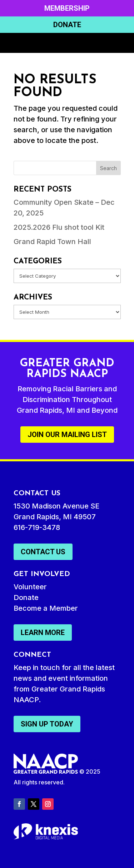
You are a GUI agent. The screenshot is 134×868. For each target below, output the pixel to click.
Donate (67, 25)
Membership (67, 8)
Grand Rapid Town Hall (52, 242)
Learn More (43, 633)
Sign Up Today (47, 724)
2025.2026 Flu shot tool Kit (59, 227)
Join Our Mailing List (67, 435)
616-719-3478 (37, 527)
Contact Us (43, 552)
